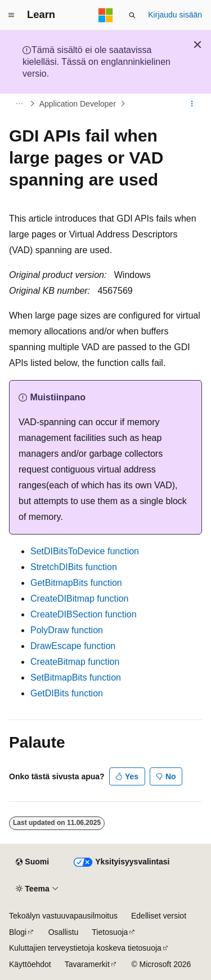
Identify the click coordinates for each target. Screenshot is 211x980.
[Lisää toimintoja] (192, 104)
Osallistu (64, 932)
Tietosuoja (110, 932)
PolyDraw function (67, 630)
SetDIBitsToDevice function (85, 551)
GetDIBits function (67, 693)
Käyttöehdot (30, 964)
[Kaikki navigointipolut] (19, 104)
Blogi (18, 932)
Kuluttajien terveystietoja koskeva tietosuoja (85, 948)
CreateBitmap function (75, 662)
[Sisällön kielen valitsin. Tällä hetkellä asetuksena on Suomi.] (32, 862)
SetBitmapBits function (76, 677)
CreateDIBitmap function (79, 599)
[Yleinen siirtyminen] (11, 15)
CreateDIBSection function (84, 614)
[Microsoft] (106, 15)
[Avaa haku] (132, 15)
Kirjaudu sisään (175, 15)
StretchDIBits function (74, 567)
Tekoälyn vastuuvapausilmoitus (63, 916)
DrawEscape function (73, 646)
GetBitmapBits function (76, 583)
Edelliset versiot (159, 916)
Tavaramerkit (87, 964)
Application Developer (78, 104)
